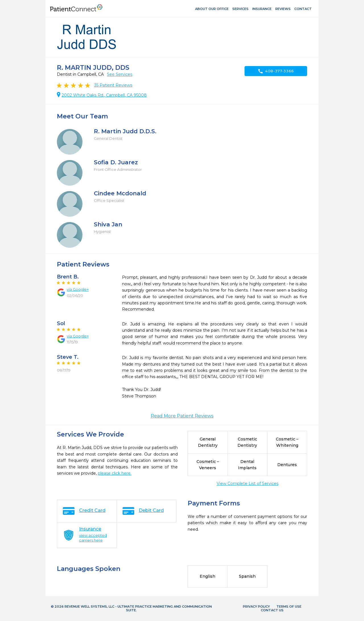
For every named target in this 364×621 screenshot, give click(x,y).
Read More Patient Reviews (182, 416)
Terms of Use (289, 606)
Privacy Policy (256, 606)
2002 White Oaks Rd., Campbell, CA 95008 (104, 95)
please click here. (115, 473)
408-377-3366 (276, 71)
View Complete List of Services (248, 483)
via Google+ (78, 289)
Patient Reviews (113, 85)
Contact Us (272, 610)
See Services (120, 74)
